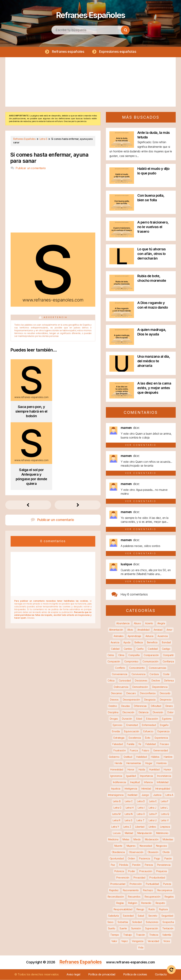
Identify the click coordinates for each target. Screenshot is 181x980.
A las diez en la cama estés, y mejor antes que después (154, 388)
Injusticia (116, 789)
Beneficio (152, 643)
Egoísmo (167, 719)
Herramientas (134, 763)
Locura (117, 833)
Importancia (146, 776)
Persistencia (164, 865)
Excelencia (135, 738)
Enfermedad (149, 725)
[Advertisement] (90, 82)
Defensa (169, 681)
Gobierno (114, 757)
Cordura (154, 674)
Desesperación (131, 700)
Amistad (158, 630)
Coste (166, 674)
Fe (140, 744)
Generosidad (161, 751)
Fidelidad (151, 744)
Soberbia (123, 922)
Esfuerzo (148, 732)
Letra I (141, 808)
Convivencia (138, 674)
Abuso (137, 623)
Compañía (134, 655)
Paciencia (144, 859)
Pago (157, 859)
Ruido (152, 909)
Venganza (138, 941)
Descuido (165, 693)
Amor (169, 630)
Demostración (140, 687)
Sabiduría (113, 916)
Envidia (116, 732)
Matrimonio (162, 833)
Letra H (130, 808)
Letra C (129, 801)
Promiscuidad (118, 884)
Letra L (164, 808)
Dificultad (156, 706)
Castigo (166, 649)
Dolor (170, 712)
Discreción (128, 712)
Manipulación (145, 833)
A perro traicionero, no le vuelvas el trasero (153, 227)
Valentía (167, 935)
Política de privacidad (102, 975)
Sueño (112, 929)
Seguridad (167, 916)
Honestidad (117, 770)
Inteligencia (131, 789)
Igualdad (131, 776)
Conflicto (120, 668)
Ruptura (163, 909)
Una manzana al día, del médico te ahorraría (154, 361)
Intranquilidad (163, 789)
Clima (121, 655)
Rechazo (148, 890)
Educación (152, 719)
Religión (133, 903)
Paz (113, 865)
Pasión (168, 859)
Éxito (148, 738)
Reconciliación (116, 897)
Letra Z (127, 827)
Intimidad (146, 789)
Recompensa (165, 890)
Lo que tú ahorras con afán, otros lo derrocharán (152, 254)
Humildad (154, 770)
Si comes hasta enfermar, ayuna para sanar (49, 158)
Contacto (161, 975)
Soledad (137, 922)
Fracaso (164, 744)
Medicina (113, 840)
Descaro (131, 693)
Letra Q (165, 814)
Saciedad (128, 916)
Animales (119, 636)
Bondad (166, 643)
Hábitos (155, 757)
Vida (141, 948)
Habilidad (141, 757)
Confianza (168, 662)
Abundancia (123, 623)
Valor (114, 941)
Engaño (164, 725)
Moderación (152, 840)
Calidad (115, 649)
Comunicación (150, 662)
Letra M (116, 814)
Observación (136, 852)
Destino (113, 706)
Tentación (168, 929)
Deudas (126, 706)
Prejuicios (162, 871)
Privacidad (139, 878)
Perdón (136, 865)
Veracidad (153, 941)
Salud (141, 916)
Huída (142, 770)
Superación (152, 929)
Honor (131, 770)
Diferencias (140, 706)
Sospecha (168, 922)
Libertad (140, 827)
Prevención (123, 878)
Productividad (157, 878)
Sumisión (136, 929)
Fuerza (134, 751)
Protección (136, 884)
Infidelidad (163, 782)
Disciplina (113, 712)
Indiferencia (119, 782)
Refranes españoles (68, 52)
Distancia (144, 712)
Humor (167, 770)
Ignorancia (116, 776)
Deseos (114, 700)
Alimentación (116, 630)
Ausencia (163, 636)
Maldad (129, 833)
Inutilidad (132, 795)
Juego (145, 795)
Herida (118, 763)
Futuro (145, 751)
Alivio (130, 630)
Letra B (117, 801)
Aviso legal (73, 975)
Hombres (162, 763)
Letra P (153, 814)
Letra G (117, 808)
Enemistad (132, 725)
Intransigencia (116, 795)
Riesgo (140, 909)
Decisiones (141, 681)
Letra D (141, 801)
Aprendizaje (134, 636)
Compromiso (131, 662)
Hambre (168, 757)
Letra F (165, 801)
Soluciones (152, 922)
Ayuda (127, 643)
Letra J (152, 808)
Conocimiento (137, 668)
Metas (126, 840)
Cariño (140, 649)
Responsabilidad (123, 909)
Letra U (153, 820)
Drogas (114, 719)
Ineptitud (135, 782)
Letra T (140, 820)
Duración (127, 719)
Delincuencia (121, 687)
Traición (140, 935)
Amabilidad (143, 630)
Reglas (120, 903)
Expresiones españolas (117, 52)
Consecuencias (157, 668)
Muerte (118, 846)
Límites (152, 827)
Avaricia (115, 643)
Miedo (137, 840)
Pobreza (119, 871)
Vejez (125, 941)
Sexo (110, 922)
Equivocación (132, 732)
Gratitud (128, 757)
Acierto (149, 623)
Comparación (151, 655)
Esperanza (163, 732)
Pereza (149, 865)
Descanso (117, 693)
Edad (139, 719)
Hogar (149, 763)
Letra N (129, 814)
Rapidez (114, 890)
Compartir (168, 655)
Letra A (169, 795)
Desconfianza (148, 693)
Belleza (139, 643)
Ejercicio (117, 725)
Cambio (128, 649)
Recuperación (152, 897)
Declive (156, 681)
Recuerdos (134, 897)
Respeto (160, 903)
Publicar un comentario (31, 168)
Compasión (114, 662)
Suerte (123, 929)
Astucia (149, 636)
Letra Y (115, 827)
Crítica (111, 681)
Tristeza (154, 935)
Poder (132, 871)
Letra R (116, 820)
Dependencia (160, 687)
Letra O (141, 814)
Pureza (167, 884)
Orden (131, 859)
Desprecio (166, 700)
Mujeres (131, 846)
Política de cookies (135, 975)
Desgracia (150, 700)
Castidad (153, 649)
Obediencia (118, 852)
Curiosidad (125, 681)
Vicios (167, 941)
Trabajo (128, 935)
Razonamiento (131, 890)
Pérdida (124, 865)
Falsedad (118, 744)
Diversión (158, 712)
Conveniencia (120, 674)
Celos (111, 655)
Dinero (169, 706)
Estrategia (119, 738)
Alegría (161, 623)
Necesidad (146, 846)
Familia (131, 744)
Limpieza (165, 827)
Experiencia (161, 738)
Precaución (146, 871)
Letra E (153, 801)
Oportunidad (117, 859)
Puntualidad (152, 884)
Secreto (153, 916)
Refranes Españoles (90, 14)
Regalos (169, 897)
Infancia (148, 782)
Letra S (129, 820)
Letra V (165, 820)
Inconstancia (164, 776)
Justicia (157, 795)
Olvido (166, 852)
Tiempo (115, 935)
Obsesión (153, 852)
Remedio (146, 903)
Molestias (168, 840)
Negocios (162, 846)
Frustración (120, 751)
